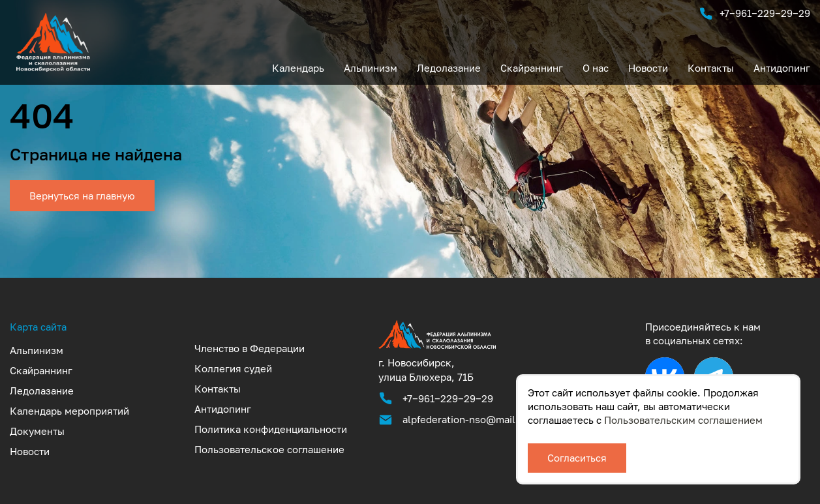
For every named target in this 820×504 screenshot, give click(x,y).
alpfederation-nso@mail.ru (466, 419)
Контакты (711, 68)
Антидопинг (782, 68)
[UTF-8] (53, 68)
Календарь (298, 68)
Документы (37, 431)
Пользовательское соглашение (269, 449)
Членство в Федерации (250, 348)
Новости (648, 68)
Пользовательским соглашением (683, 420)
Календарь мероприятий (69, 411)
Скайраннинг (532, 68)
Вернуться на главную (82, 196)
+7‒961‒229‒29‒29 (754, 14)
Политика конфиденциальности (271, 429)
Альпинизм (371, 68)
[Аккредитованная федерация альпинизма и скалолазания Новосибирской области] (437, 348)
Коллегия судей (233, 368)
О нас (596, 68)
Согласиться (577, 458)
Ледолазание (449, 68)
